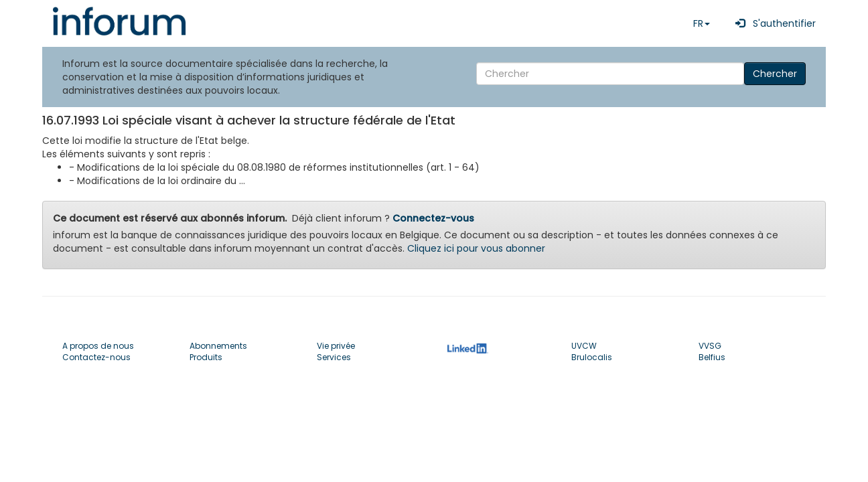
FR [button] (702, 23)
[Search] (610, 74)
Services (334, 357)
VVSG (710, 346)
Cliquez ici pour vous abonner (476, 248)
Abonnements (218, 346)
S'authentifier (773, 23)
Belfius (712, 357)
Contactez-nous (96, 357)
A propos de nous (98, 346)
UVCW (584, 346)
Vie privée (336, 346)
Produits (206, 357)
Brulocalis (592, 357)
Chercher (775, 74)
